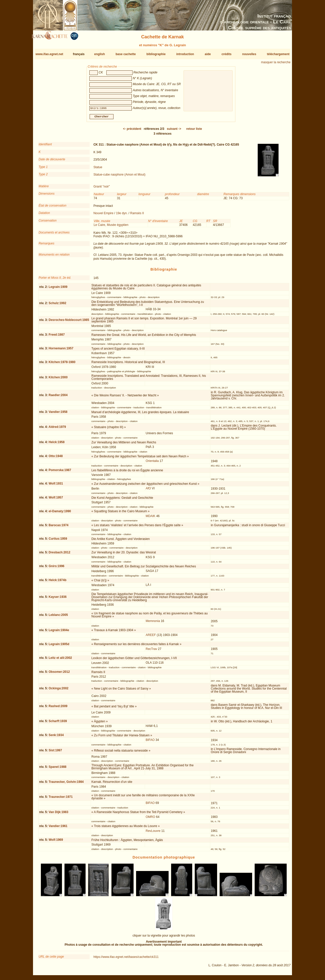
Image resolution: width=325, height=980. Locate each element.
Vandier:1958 (58, 414)
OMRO (150, 819)
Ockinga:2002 (58, 690)
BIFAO (150, 742)
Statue (98, 169)
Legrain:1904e (59, 632)
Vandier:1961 (58, 828)
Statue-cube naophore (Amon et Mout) (119, 177)
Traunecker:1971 (61, 799)
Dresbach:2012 (59, 554)
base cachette (126, 54)
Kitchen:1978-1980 (62, 364)
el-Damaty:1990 (60, 513)
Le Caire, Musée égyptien (111, 227)
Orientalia (152, 463)
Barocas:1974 (58, 527)
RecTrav (151, 651)
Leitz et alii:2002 (60, 660)
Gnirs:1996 (56, 568)
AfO (148, 490)
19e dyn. (122, 215)
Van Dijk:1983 (58, 814)
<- (132, 131)
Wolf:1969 (56, 842)
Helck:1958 (56, 444)
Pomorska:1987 (60, 472)
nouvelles (249, 54)
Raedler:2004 (58, 397)
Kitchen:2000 (58, 379)
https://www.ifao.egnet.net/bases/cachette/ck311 (126, 959)
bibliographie (156, 54)
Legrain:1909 (58, 289)
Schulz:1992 (57, 305)
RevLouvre (153, 833)
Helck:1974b (57, 582)
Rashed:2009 (58, 708)
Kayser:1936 (58, 599)
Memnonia (153, 623)
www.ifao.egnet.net (49, 54)
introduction (185, 54)
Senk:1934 (56, 737)
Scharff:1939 (58, 723)
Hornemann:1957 (61, 350)
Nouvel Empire (103, 215)
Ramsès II (137, 215)
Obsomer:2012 (59, 674)
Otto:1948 (55, 458)
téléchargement (278, 54)
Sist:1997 (55, 752)
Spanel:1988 (57, 769)
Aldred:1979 (57, 429)
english (100, 54)
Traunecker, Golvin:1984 (66, 784)
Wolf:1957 (56, 500)
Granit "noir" (102, 189)
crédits (226, 54)
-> (174, 131)
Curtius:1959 (58, 541)
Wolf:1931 (56, 486)
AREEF (151, 637)
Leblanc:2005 (58, 617)
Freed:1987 (56, 337)
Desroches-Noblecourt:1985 (69, 322)
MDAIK (151, 518)
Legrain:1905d (59, 646)
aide (208, 54)
